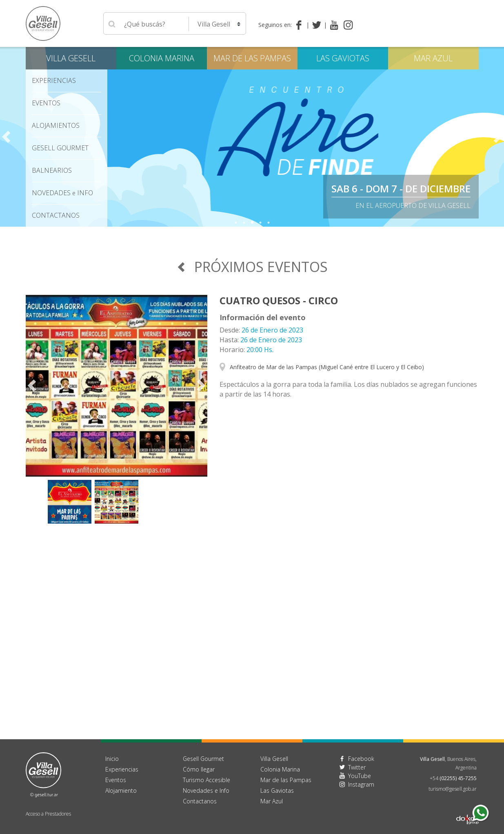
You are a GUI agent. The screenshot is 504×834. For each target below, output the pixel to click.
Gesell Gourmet (60, 148)
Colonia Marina (162, 58)
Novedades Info (62, 193)
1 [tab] (236, 223)
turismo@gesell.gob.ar (453, 789)
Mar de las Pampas (252, 58)
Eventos (46, 103)
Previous (6, 137)
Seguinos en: (275, 25)
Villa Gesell (71, 58)
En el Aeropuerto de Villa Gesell (413, 205)
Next (498, 137)
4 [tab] (260, 223)
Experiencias (54, 80)
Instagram (361, 784)
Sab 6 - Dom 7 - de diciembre (401, 188)
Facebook (361, 759)
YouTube (360, 776)
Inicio (112, 759)
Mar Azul (433, 58)
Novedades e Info (206, 791)
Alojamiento (121, 791)
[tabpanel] (252, 137)
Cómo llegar (199, 769)
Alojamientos (56, 125)
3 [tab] (252, 223)
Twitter (357, 767)
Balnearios (52, 170)
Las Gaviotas (343, 58)
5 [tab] (269, 223)
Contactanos (200, 801)
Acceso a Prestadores (48, 814)
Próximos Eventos (252, 267)
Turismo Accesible (206, 780)
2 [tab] (244, 223)
